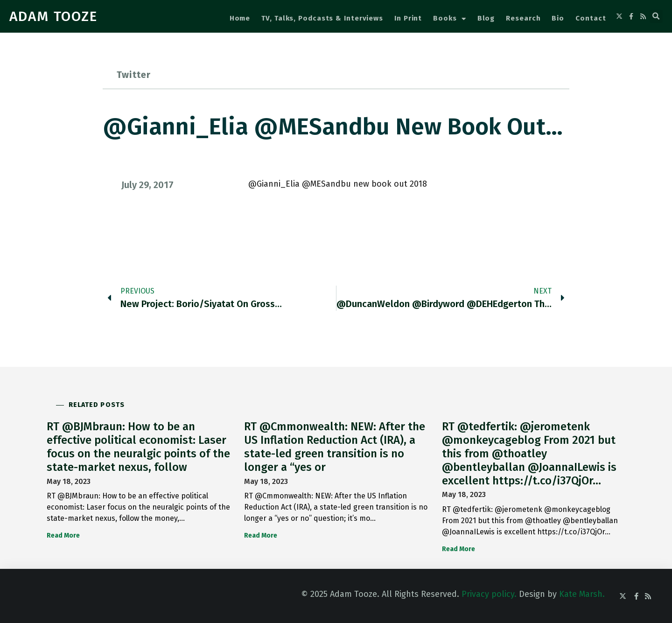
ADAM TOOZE (53, 16)
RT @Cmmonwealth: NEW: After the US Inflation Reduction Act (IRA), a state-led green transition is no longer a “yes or (335, 447)
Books (449, 19)
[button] (656, 16)
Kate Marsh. (582, 594)
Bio (558, 18)
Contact (591, 18)
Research (523, 18)
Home (240, 18)
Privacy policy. (489, 594)
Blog (486, 18)
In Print (408, 18)
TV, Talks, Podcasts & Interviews (322, 18)
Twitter (134, 75)
